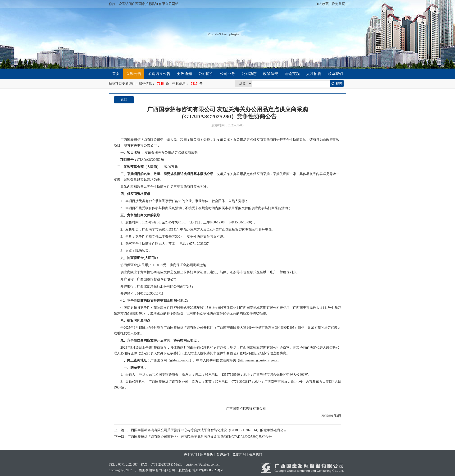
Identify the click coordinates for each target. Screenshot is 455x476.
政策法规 (271, 74)
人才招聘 (314, 74)
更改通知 (184, 74)
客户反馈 (223, 455)
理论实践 (292, 74)
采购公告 (134, 74)
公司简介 (206, 74)
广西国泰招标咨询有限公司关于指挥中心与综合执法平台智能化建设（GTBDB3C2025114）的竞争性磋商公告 (207, 430)
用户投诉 (207, 455)
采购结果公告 (159, 74)
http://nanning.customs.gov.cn (236, 360)
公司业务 (227, 74)
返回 (124, 100)
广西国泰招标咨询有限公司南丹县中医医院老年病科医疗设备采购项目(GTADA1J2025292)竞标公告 (200, 437)
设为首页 (338, 4)
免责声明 (239, 455)
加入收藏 (322, 4)
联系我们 (335, 74)
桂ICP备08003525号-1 (208, 470)
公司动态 (249, 74)
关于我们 (190, 455)
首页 (116, 74)
